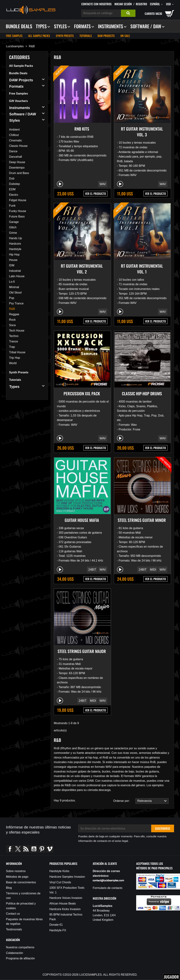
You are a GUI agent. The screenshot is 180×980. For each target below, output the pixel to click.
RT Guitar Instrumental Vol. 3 (142, 132)
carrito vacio (153, 14)
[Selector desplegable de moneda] (170, 4)
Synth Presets (65, 36)
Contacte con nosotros (96, 4)
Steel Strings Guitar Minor (142, 520)
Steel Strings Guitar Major (82, 651)
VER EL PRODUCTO (96, 194)
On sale (125, 36)
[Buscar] (101, 13)
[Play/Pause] (60, 184)
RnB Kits (82, 129)
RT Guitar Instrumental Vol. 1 (142, 269)
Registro (141, 4)
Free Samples (14, 36)
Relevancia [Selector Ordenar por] (151, 801)
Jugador (171, 977)
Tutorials (86, 36)
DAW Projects (106, 36)
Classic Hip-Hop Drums (142, 393)
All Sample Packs (39, 36)
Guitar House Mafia (82, 520)
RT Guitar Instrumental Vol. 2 (82, 269)
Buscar (128, 13)
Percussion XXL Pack (82, 393)
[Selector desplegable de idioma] (157, 4)
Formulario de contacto (108, 888)
